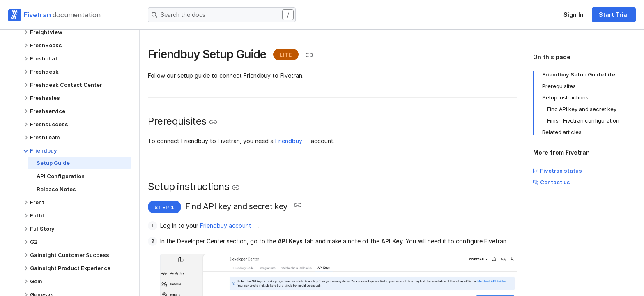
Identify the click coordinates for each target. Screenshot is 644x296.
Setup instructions (565, 97)
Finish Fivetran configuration (583, 120)
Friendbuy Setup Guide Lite (579, 74)
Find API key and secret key (582, 109)
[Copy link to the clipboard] (309, 55)
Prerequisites (559, 86)
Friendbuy (289, 141)
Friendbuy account (226, 225)
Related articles (562, 132)
